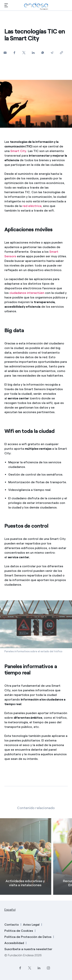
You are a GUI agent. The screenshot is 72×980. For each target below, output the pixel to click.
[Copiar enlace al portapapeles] (62, 53)
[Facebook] (14, 53)
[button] (6, 5)
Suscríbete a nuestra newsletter (28, 949)
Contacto (12, 925)
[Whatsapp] (43, 53)
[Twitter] (24, 53)
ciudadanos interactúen (27, 293)
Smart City (18, 151)
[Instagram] (48, 968)
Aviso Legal (31, 925)
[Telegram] (52, 53)
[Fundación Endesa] (36, 6)
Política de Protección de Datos (28, 937)
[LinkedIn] (39, 968)
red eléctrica (32, 206)
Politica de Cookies (19, 931)
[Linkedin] (33, 53)
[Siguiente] (66, 883)
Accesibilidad (14, 943)
